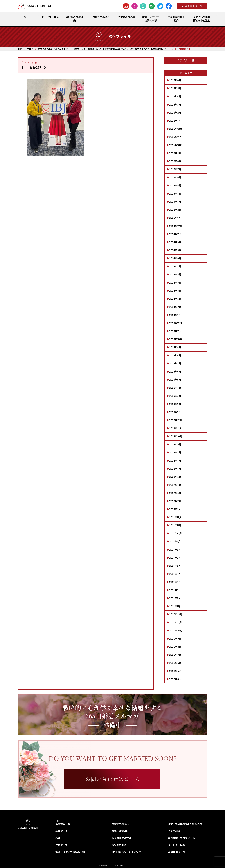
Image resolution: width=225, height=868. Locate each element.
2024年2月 (175, 307)
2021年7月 (175, 558)
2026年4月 (175, 96)
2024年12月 (176, 226)
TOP (58, 821)
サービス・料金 (176, 845)
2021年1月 (175, 606)
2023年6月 (175, 372)
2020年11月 (176, 622)
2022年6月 (175, 469)
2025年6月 (175, 177)
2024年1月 (175, 315)
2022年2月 (175, 501)
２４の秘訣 (174, 831)
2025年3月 (175, 202)
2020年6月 (175, 663)
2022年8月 (175, 453)
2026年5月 (175, 88)
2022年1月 (175, 509)
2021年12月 (176, 517)
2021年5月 (175, 574)
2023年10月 (176, 339)
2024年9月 (175, 250)
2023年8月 (175, 355)
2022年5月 (175, 477)
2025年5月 (175, 186)
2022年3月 (175, 493)
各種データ (61, 831)
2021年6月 (175, 566)
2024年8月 (175, 258)
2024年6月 (175, 275)
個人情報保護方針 (121, 838)
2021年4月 (175, 582)
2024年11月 (176, 234)
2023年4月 (175, 388)
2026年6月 (175, 80)
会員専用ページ (193, 6)
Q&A (58, 838)
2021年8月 (175, 550)
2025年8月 (175, 161)
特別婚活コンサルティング (126, 852)
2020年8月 (175, 647)
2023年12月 (176, 323)
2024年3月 (175, 299)
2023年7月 (175, 364)
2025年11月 (176, 137)
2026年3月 (175, 105)
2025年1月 (175, 218)
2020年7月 (175, 655)
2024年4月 (175, 291)
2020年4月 (175, 679)
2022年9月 (175, 444)
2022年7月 (175, 461)
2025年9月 (175, 153)
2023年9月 (175, 347)
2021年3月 (175, 590)
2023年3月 (175, 396)
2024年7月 (175, 266)
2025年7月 (175, 169)
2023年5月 (175, 380)
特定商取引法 (119, 845)
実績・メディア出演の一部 (70, 852)
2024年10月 (176, 242)
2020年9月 (175, 639)
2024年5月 (175, 283)
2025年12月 (176, 129)
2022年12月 (176, 420)
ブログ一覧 (61, 845)
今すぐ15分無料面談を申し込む (185, 824)
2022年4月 (175, 485)
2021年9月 (175, 542)
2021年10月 (176, 533)
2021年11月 (175, 525)
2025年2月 (175, 210)
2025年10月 (176, 145)
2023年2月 (175, 404)
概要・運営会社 (120, 831)
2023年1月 (175, 412)
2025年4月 (175, 194)
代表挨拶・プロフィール (181, 838)
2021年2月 (175, 598)
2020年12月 (176, 614)
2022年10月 (176, 436)
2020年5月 (175, 671)
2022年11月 (176, 428)
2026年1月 (175, 121)
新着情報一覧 (63, 824)
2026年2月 (175, 113)
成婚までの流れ (120, 824)
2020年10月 (176, 631)
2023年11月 (175, 331)
